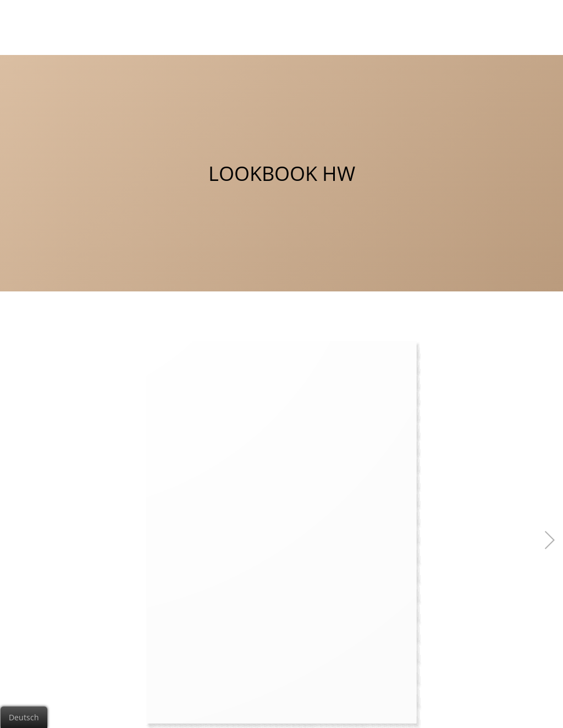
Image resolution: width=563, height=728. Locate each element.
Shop (528, 22)
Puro (332, 22)
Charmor (285, 22)
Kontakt (425, 22)
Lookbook (479, 22)
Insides (375, 22)
